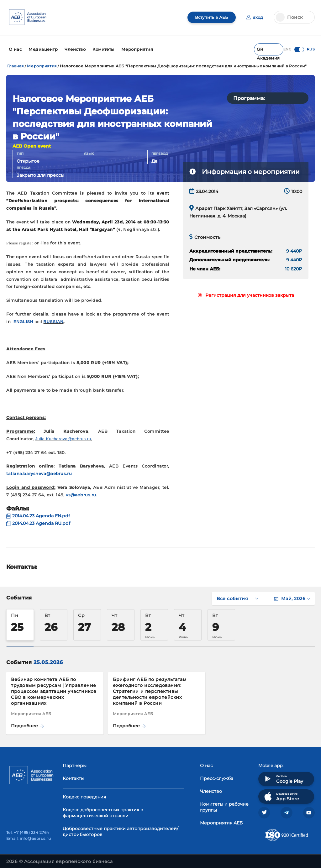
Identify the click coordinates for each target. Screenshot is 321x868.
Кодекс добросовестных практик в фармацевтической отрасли (103, 810)
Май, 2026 (292, 595)
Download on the (281, 793)
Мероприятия (42, 63)
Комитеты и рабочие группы (224, 804)
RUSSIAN (54, 319)
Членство (211, 788)
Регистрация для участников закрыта (246, 292)
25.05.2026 (48, 659)
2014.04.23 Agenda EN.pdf (38, 513)
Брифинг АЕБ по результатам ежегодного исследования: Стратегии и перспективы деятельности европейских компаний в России (150, 688)
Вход (254, 17)
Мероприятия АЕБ (221, 820)
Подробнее (27, 723)
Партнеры (75, 762)
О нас (206, 762)
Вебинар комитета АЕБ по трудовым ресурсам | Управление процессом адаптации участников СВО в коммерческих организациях (54, 688)
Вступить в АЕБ (210, 17)
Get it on (283, 776)
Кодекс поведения (84, 794)
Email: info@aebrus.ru (29, 837)
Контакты (74, 775)
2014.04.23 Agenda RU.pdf (38, 520)
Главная (16, 63)
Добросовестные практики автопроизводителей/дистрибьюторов (121, 828)
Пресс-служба (217, 775)
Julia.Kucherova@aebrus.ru (63, 436)
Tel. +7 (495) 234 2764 (28, 831)
